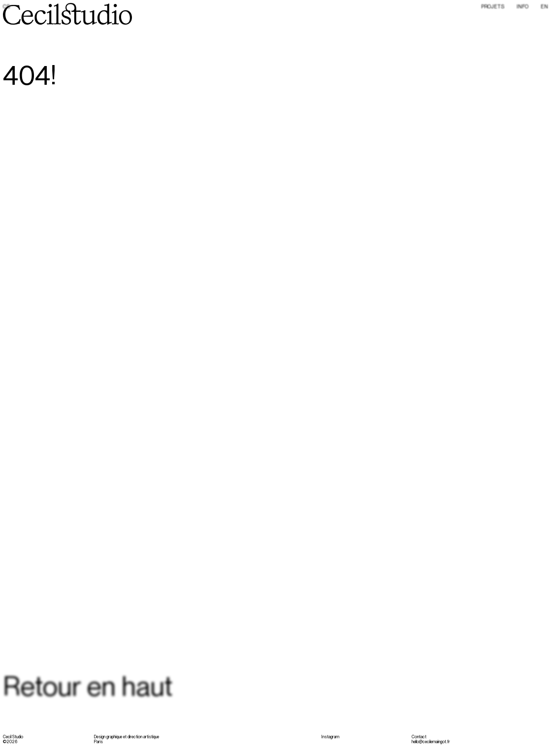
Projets (493, 7)
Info (522, 7)
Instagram (330, 737)
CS (6, 7)
